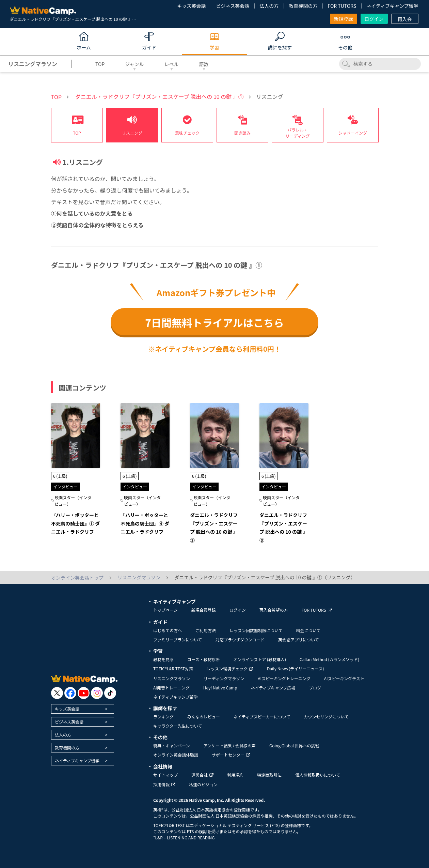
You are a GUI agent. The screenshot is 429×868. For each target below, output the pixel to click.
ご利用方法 (206, 630)
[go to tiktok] (110, 693)
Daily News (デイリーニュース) (295, 668)
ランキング (163, 717)
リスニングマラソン (172, 678)
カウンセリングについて (326, 717)
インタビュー (65, 486)
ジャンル (134, 64)
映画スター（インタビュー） (73, 501)
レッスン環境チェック (230, 668)
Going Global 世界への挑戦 (294, 745)
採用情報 (164, 784)
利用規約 (235, 775)
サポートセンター (231, 755)
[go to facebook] (70, 693)
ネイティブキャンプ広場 (273, 688)
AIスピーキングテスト (344, 678)
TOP (100, 64)
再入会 (405, 19)
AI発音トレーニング (171, 688)
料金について (308, 630)
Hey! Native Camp (220, 688)
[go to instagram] (97, 693)
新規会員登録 (204, 610)
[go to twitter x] (57, 693)
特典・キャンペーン (171, 745)
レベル (172, 64)
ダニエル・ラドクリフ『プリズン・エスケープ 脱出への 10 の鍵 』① (160, 96)
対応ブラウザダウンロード (240, 639)
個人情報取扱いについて (318, 775)
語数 (204, 64)
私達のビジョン (203, 784)
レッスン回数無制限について (256, 630)
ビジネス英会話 (233, 6)
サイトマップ (165, 775)
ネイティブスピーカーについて (262, 717)
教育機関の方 (303, 6)
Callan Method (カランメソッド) (329, 659)
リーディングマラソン (224, 678)
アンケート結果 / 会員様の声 (229, 745)
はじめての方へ (168, 630)
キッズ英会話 (191, 6)
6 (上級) (60, 476)
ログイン (374, 19)
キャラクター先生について (178, 726)
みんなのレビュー (204, 717)
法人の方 (269, 6)
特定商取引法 (269, 775)
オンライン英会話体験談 (176, 755)
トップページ (165, 610)
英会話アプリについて (299, 639)
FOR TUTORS (342, 6)
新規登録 (344, 19)
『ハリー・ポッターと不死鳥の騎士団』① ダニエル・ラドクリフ (75, 523)
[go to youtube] (84, 693)
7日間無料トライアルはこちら (214, 322)
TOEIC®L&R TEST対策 (173, 668)
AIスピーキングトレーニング (284, 678)
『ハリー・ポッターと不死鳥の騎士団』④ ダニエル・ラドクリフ (145, 523)
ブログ (315, 688)
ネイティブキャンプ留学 (392, 6)
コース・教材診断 (203, 659)
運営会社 (202, 775)
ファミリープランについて (178, 639)
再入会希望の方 (274, 610)
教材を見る (163, 659)
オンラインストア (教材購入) (260, 659)
